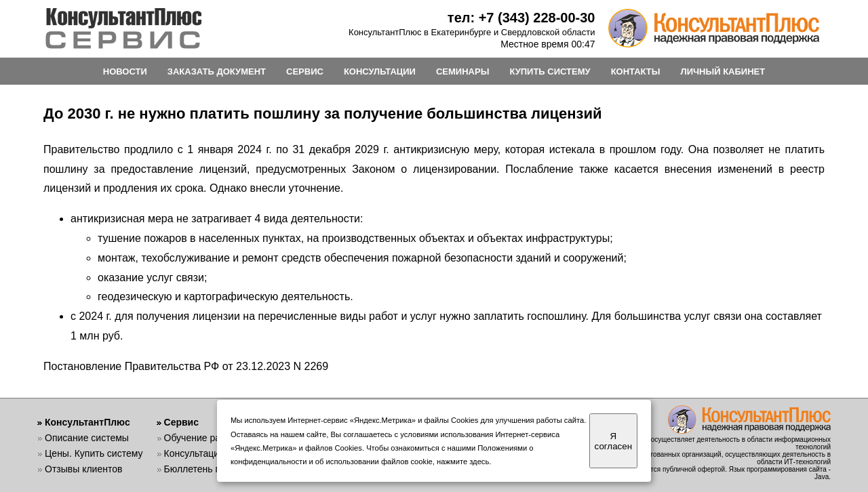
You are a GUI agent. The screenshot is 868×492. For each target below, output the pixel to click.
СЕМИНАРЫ (462, 71)
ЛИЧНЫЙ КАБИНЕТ (723, 71)
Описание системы (87, 438)
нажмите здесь (463, 462)
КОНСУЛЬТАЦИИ (380, 71)
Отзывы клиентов (83, 469)
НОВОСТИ (125, 71)
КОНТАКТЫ (636, 71)
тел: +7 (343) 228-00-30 (521, 18)
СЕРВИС (305, 71)
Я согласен (613, 441)
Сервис (181, 422)
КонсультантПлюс (87, 422)
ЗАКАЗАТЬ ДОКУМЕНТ (217, 71)
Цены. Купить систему (94, 453)
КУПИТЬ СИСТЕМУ (550, 71)
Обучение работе (202, 438)
